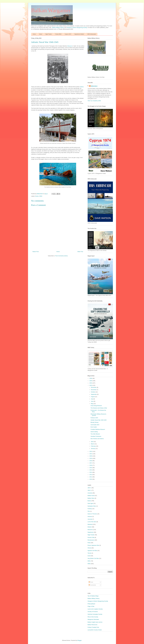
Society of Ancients (93, 612)
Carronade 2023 (95, 425)
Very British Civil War (93, 558)
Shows (89, 548)
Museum (70, 46)
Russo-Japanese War (93, 545)
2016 (91, 465)
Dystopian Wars (92, 506)
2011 (91, 477)
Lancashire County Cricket (95, 630)
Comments (92, 585)
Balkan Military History (58, 27)
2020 (91, 456)
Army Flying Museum (96, 406)
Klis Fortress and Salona (97, 439)
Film (89, 511)
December (94, 387)
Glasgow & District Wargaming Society (77, 27)
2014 (91, 470)
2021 (91, 454)
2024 (91, 383)
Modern (90, 527)
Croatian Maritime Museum (98, 429)
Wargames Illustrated (93, 619)
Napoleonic (91, 532)
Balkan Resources (92, 625)
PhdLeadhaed (91, 604)
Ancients (90, 493)
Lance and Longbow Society (95, 609)
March (93, 444)
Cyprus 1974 (68, 34)
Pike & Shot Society (93, 617)
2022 (91, 451)
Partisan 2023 (94, 418)
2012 (91, 475)
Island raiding (94, 432)
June (92, 401)
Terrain (89, 553)
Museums (90, 530)
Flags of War (91, 606)
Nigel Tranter (49, 34)
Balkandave (94, 86)
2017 (91, 463)
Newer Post (36, 252)
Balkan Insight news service (95, 622)
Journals (90, 519)
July (92, 399)
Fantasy (90, 509)
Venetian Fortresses (96, 436)
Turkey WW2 (58, 34)
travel (89, 556)
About (41, 34)
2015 (91, 468)
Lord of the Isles (92, 522)
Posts (91, 582)
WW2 (41, 196)
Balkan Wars (91, 498)
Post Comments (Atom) (61, 256)
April (92, 442)
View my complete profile (94, 101)
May (92, 404)
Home (34, 34)
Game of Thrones (92, 514)
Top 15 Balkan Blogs (93, 596)
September (94, 394)
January (93, 449)
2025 (91, 381)
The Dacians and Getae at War (99, 408)
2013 (91, 472)
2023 (91, 385)
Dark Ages (90, 503)
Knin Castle (94, 427)
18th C (89, 488)
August (93, 397)
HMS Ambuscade (92, 34)
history (82, 87)
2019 (91, 458)
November (94, 390)
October (93, 392)
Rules (89, 543)
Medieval (90, 524)
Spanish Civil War (92, 551)
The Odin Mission (95, 434)
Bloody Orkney (94, 422)
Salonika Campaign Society (95, 614)
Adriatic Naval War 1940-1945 (98, 420)
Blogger (80, 640)
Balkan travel (91, 496)
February (93, 446)
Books (37, 196)
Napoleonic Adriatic (79, 34)
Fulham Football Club (93, 627)
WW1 (89, 561)
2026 (91, 378)
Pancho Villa (91, 537)
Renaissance (91, 540)
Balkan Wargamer (51, 10)
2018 (91, 461)
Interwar (90, 516)
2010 (91, 479)
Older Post (80, 252)
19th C (89, 490)
